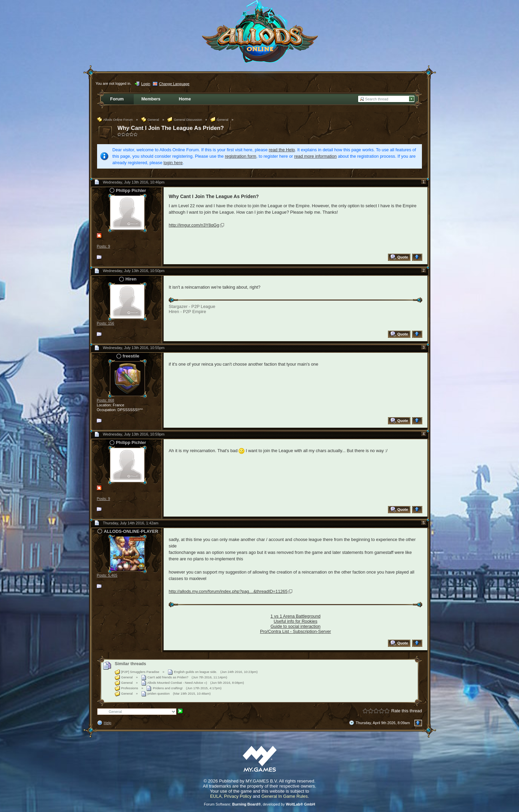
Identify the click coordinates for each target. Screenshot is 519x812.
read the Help (282, 150)
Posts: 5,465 (107, 575)
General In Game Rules (285, 796)
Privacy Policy (238, 796)
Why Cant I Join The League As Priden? (171, 128)
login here (173, 163)
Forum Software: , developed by (260, 804)
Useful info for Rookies (295, 621)
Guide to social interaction (295, 626)
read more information (316, 156)
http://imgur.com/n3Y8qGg (194, 225)
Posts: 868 (105, 400)
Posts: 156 (105, 323)
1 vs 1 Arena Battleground (295, 616)
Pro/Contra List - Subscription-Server (295, 631)
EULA (216, 796)
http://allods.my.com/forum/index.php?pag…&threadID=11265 (228, 591)
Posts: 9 (103, 246)
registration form (241, 156)
